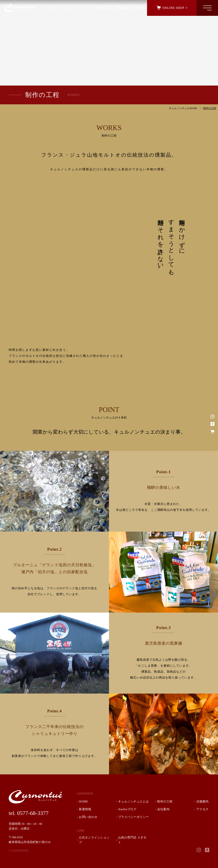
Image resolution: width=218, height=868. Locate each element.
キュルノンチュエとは (133, 801)
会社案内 (163, 809)
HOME (83, 801)
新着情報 (85, 809)
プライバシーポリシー (133, 817)
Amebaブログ (127, 809)
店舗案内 (203, 801)
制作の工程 (165, 801)
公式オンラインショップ (94, 840)
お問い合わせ (88, 817)
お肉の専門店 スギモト (132, 840)
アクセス (203, 809)
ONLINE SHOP (173, 8)
